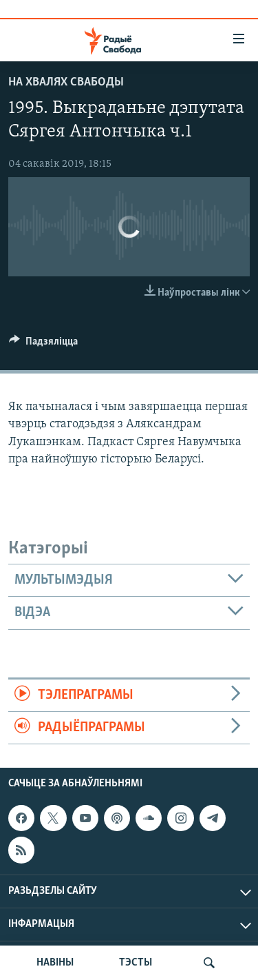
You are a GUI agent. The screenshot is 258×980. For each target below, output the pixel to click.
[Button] (43, 345)
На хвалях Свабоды (66, 82)
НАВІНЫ (55, 963)
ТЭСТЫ (136, 963)
